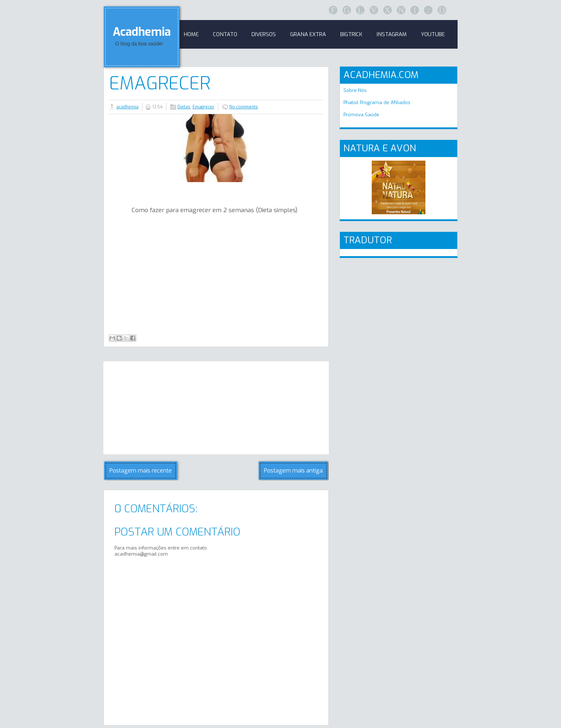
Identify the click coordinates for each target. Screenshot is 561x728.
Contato (225, 34)
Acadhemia (142, 32)
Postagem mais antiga (293, 471)
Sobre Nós (355, 90)
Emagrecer (160, 83)
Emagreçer (203, 107)
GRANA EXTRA (308, 34)
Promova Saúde (361, 115)
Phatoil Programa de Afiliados (377, 102)
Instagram (392, 34)
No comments (244, 107)
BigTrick (351, 34)
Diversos (264, 34)
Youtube (433, 34)
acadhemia (127, 107)
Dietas (184, 107)
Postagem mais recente (141, 471)
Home (191, 34)
